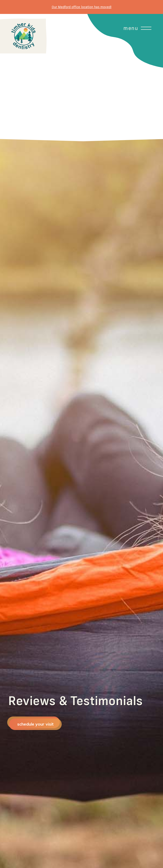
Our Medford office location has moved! (82, 7)
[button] (81, 78)
